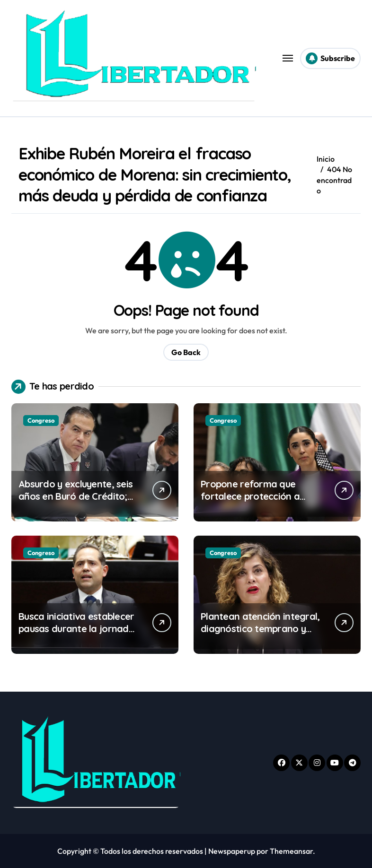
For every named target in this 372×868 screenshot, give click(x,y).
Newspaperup (232, 851)
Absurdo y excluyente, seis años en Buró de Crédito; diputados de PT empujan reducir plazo (75, 502)
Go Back (186, 352)
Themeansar (291, 851)
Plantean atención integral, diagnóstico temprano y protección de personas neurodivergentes (260, 635)
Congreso (41, 420)
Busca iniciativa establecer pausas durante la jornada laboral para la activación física (76, 635)
